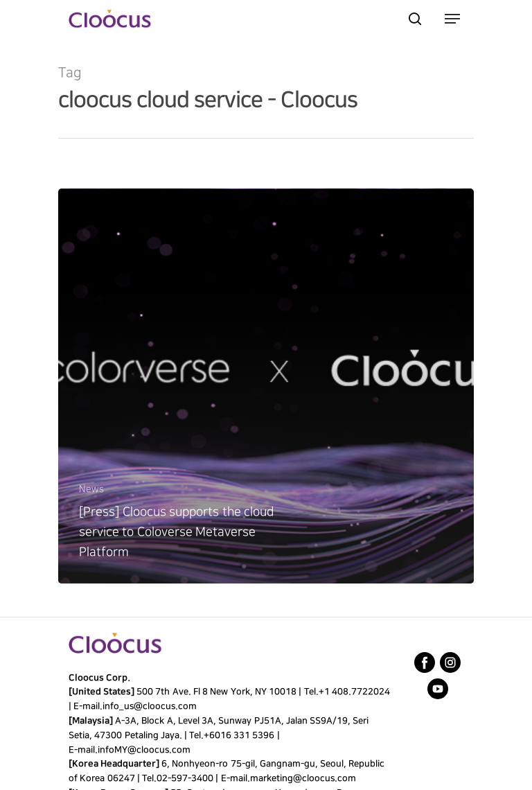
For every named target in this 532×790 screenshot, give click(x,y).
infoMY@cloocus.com (144, 750)
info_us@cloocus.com (150, 706)
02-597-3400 (185, 778)
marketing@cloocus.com (302, 778)
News (91, 489)
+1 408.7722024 (354, 692)
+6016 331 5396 (239, 735)
